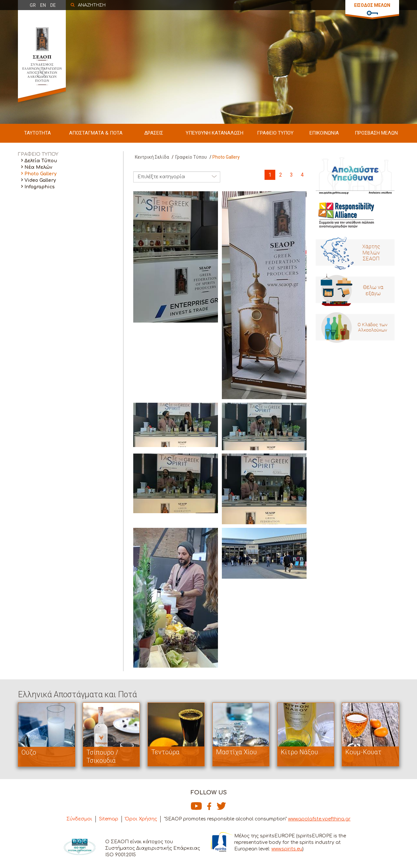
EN (43, 5)
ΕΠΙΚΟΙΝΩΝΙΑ (324, 133)
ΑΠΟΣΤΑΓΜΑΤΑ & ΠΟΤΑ (96, 133)
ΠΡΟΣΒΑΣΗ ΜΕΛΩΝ (376, 133)
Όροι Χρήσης (141, 819)
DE (53, 5)
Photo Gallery (41, 174)
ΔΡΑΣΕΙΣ (154, 133)
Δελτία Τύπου (41, 161)
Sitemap (109, 819)
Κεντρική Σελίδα (152, 157)
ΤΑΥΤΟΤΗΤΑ (37, 133)
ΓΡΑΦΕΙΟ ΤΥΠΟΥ (275, 133)
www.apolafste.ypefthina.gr (319, 819)
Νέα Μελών (38, 167)
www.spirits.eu (287, 849)
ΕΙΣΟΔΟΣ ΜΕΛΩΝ (372, 5)
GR (33, 5)
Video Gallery (40, 180)
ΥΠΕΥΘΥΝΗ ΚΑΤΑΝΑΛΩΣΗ (215, 133)
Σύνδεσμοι (79, 819)
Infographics (40, 187)
